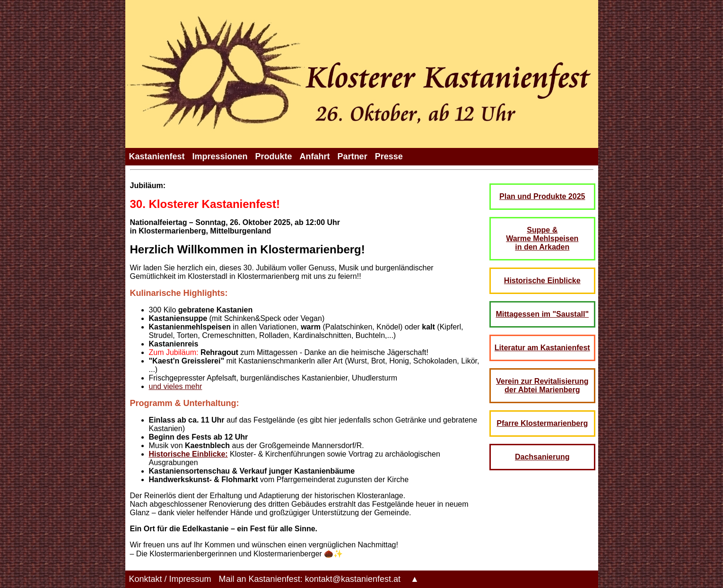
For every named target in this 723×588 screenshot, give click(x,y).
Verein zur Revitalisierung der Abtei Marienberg (542, 385)
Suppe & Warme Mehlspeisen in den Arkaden (542, 238)
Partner (353, 156)
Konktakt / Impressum (170, 579)
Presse (389, 156)
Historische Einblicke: (188, 454)
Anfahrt (315, 156)
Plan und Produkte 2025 (542, 196)
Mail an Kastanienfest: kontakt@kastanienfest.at (310, 579)
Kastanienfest (157, 156)
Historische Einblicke (542, 281)
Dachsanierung (542, 457)
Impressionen (220, 156)
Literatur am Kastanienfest (542, 348)
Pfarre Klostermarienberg (542, 423)
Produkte (274, 156)
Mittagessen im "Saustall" (542, 314)
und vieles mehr (176, 386)
